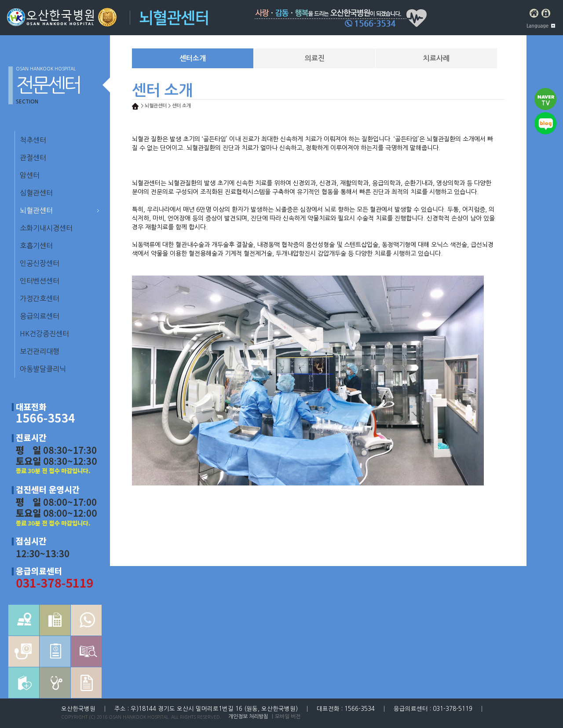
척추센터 (33, 140)
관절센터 (33, 158)
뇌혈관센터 (36, 210)
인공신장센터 (40, 263)
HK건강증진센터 (44, 334)
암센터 (30, 175)
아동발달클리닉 (43, 369)
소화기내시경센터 (46, 228)
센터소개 (193, 58)
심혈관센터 (36, 193)
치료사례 (436, 58)
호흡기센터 (36, 246)
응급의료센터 (40, 316)
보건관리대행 (40, 351)
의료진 (315, 58)
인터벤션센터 (40, 281)
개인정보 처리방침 (248, 717)
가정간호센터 (40, 298)
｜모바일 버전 (285, 717)
